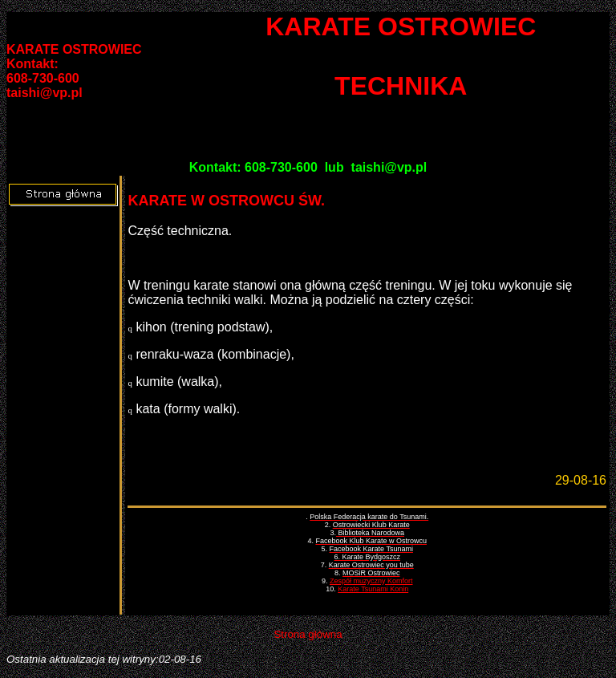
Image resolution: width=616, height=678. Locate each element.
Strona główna (308, 634)
